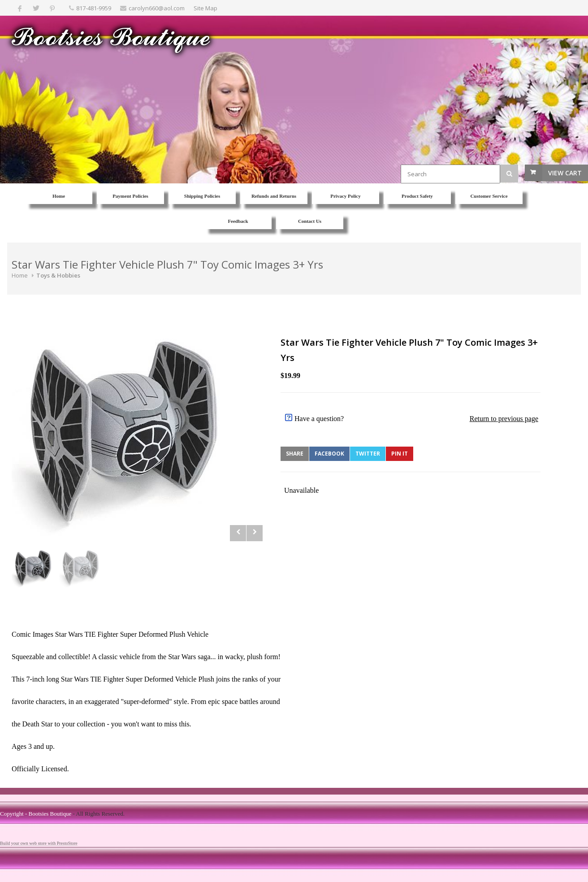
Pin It (400, 454)
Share (295, 454)
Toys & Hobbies (58, 275)
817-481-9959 (94, 8)
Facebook (329, 454)
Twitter (368, 454)
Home (20, 275)
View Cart (565, 173)
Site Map (205, 8)
